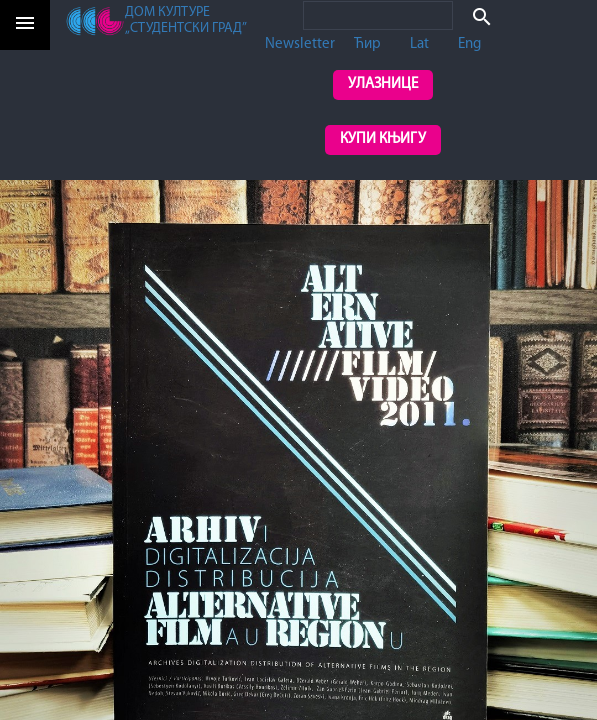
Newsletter (300, 44)
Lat (419, 44)
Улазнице (383, 84)
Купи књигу (383, 139)
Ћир (367, 44)
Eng (469, 44)
